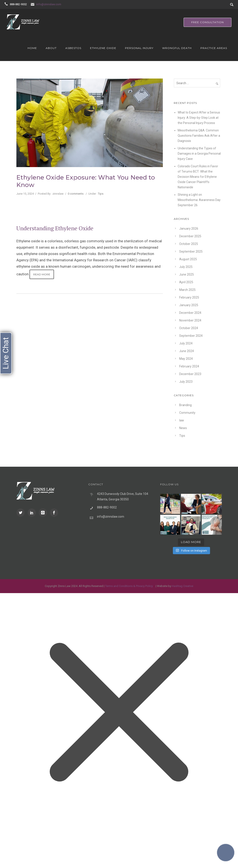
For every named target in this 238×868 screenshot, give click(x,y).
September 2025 (191, 251)
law (182, 420)
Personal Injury (139, 48)
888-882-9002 (18, 4)
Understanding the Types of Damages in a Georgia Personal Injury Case (199, 154)
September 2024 (191, 336)
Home (32, 48)
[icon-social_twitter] (22, 513)
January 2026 (189, 229)
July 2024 (186, 343)
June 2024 (187, 351)
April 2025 (186, 282)
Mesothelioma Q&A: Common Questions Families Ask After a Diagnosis (199, 136)
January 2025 (189, 305)
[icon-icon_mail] (33, 4)
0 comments (76, 194)
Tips (101, 194)
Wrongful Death (177, 48)
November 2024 (190, 320)
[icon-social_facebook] (54, 513)
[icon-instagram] (44, 513)
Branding (185, 405)
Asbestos (73, 48)
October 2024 (189, 328)
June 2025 (187, 274)
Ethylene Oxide (103, 48)
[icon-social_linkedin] (33, 513)
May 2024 (186, 359)
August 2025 (188, 259)
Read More (42, 274)
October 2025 (189, 244)
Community (187, 413)
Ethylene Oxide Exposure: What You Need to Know (86, 181)
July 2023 (186, 382)
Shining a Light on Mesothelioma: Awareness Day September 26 (199, 200)
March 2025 (187, 290)
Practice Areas (214, 48)
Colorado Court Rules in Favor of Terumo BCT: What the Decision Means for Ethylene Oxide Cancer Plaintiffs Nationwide (198, 177)
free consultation (208, 22)
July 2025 (186, 267)
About (51, 48)
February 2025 (189, 297)
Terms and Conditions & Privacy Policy (129, 586)
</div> (33, 850)
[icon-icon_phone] (7, 4)
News (183, 428)
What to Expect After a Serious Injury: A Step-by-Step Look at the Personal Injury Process (199, 118)
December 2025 (190, 236)
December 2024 (190, 313)
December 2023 (190, 374)
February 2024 (189, 366)
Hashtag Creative (182, 586)
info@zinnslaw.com (49, 4)
